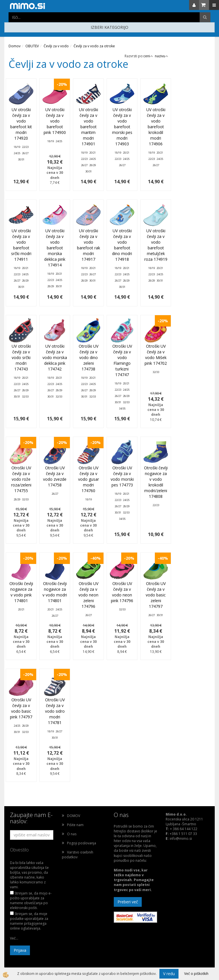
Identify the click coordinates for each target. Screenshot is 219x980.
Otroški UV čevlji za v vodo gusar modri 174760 (89, 479)
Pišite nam (75, 825)
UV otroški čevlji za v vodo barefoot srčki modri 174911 (21, 245)
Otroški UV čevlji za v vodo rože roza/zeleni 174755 (21, 479)
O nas (72, 834)
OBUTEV (32, 46)
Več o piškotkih (196, 974)
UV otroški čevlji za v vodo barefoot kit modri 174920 (21, 124)
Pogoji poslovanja (82, 843)
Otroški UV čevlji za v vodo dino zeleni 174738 (89, 357)
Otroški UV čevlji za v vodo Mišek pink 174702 (156, 355)
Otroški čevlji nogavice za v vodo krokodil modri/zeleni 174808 (156, 482)
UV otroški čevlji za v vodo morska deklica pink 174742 (55, 357)
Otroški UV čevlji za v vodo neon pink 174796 (122, 592)
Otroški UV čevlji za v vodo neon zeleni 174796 (88, 595)
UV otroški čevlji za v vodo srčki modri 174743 (21, 357)
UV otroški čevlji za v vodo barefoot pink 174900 (55, 121)
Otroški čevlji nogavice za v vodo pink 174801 (21, 592)
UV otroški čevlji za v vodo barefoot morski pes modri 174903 (122, 127)
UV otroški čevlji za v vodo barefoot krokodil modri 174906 (156, 127)
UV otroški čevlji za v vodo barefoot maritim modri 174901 (89, 127)
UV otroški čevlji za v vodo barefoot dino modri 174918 (122, 245)
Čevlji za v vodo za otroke (94, 46)
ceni (148, 56)
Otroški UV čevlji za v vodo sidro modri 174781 (55, 711)
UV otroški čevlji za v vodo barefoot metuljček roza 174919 (156, 245)
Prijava (20, 950)
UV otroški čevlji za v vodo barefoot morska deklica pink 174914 (55, 248)
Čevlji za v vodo (56, 46)
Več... (14, 938)
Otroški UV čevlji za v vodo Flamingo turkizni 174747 (122, 360)
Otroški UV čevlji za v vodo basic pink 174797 (21, 708)
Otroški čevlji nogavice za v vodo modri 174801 (55, 592)
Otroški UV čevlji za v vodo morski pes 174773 (122, 476)
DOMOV (74, 816)
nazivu (162, 56)
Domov (15, 46)
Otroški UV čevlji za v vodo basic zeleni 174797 (156, 595)
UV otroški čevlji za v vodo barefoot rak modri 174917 (89, 245)
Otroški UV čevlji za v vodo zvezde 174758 (55, 476)
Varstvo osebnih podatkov (78, 855)
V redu (169, 974)
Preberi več (128, 902)
